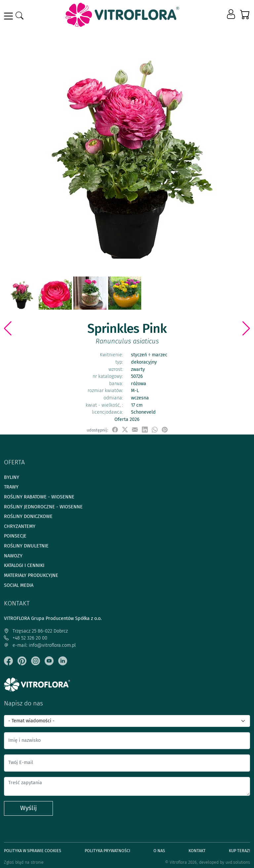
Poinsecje (15, 536)
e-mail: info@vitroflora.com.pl (40, 645)
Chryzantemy (20, 526)
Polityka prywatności (107, 851)
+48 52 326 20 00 (26, 638)
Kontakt (197, 851)
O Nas (159, 851)
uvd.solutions (238, 862)
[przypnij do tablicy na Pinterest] (165, 430)
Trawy (11, 487)
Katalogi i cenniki (24, 565)
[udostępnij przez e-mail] (135, 430)
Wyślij (28, 808)
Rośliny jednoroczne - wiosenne (43, 507)
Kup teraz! (239, 851)
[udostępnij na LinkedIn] (145, 430)
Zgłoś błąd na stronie (24, 862)
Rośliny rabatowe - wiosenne (39, 497)
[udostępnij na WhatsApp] (155, 430)
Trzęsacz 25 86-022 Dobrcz (36, 631)
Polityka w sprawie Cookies (33, 851)
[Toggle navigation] (10, 16)
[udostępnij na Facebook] (115, 430)
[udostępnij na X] (125, 430)
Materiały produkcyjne (31, 575)
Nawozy (13, 556)
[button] (232, 15)
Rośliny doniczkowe (28, 516)
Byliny (12, 477)
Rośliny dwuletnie (26, 546)
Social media (19, 585)
